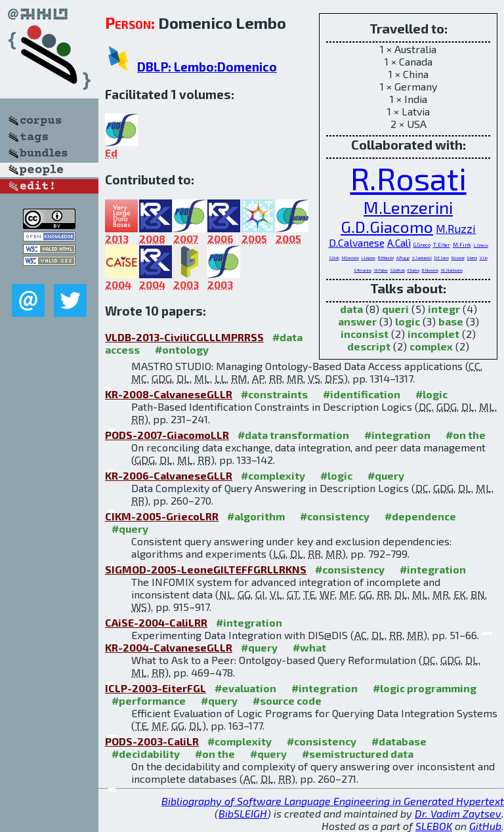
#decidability (146, 754)
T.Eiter (442, 245)
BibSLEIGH (243, 813)
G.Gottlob (398, 270)
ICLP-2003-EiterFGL (156, 688)
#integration (397, 435)
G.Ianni (472, 258)
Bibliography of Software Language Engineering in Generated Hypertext (333, 801)
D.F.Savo (442, 258)
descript (369, 346)
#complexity (273, 475)
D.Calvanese (357, 242)
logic (408, 321)
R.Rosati (409, 178)
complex (431, 346)
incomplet (433, 334)
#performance (149, 700)
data (351, 309)
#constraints (274, 394)
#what (309, 647)
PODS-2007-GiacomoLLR (167, 435)
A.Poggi (403, 258)
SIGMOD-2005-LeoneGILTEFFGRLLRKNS (206, 569)
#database (399, 741)
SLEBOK (434, 826)
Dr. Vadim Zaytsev (458, 813)
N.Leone (458, 258)
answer (357, 321)
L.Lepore (368, 258)
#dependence (420, 516)
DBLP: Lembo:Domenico (207, 67)
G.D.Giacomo (387, 227)
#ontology (182, 349)
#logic (431, 394)
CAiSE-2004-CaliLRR (156, 622)
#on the (466, 435)
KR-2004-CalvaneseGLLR (169, 647)
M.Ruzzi (456, 228)
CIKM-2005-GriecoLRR (162, 516)
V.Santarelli (422, 258)
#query (386, 475)
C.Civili (334, 258)
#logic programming (425, 688)
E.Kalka (413, 270)
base (451, 321)
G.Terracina (363, 270)
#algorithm (256, 516)
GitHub (485, 826)
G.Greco (422, 245)
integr (444, 309)
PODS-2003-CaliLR (152, 741)
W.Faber (381, 270)
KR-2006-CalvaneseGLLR (169, 475)
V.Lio (484, 258)
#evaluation (245, 688)
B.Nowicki (430, 270)
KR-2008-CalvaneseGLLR (169, 394)
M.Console (350, 258)
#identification (362, 394)
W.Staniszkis (452, 270)
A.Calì (399, 243)
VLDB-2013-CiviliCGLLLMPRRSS (184, 337)
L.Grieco (481, 245)
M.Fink (462, 245)
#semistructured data (358, 754)
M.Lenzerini (408, 207)
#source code (287, 700)
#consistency (335, 516)
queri (395, 309)
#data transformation (293, 435)
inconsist (365, 334)
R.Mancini (386, 258)
